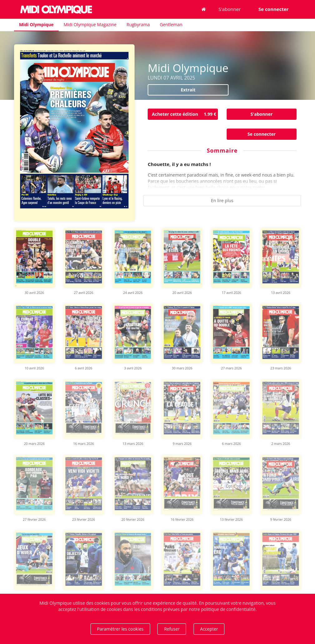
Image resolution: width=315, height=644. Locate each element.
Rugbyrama (138, 24)
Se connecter (262, 134)
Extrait (188, 90)
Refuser (172, 629)
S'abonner (230, 9)
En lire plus (222, 200)
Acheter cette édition (185, 114)
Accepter (209, 629)
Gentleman (171, 24)
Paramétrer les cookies (120, 629)
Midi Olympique (36, 24)
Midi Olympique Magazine (90, 24)
